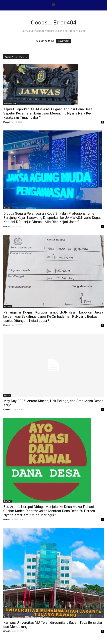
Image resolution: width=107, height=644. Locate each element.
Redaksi (7, 409)
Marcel (6, 122)
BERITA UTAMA (10, 104)
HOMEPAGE (63, 41)
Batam (7, 395)
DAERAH (8, 208)
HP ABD (7, 631)
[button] (54, 4)
